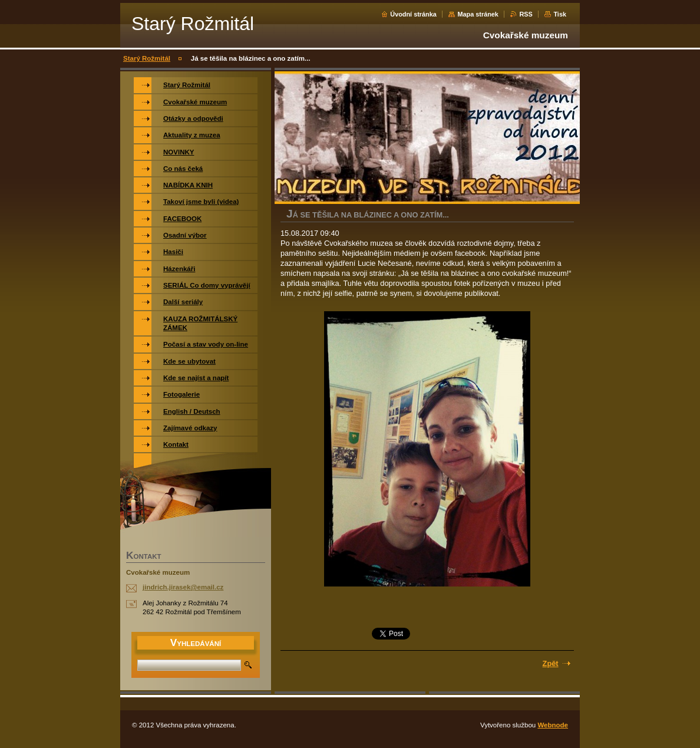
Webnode (553, 725)
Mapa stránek (478, 14)
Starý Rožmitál (147, 58)
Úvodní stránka (413, 14)
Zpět (551, 663)
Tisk (560, 14)
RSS (526, 14)
